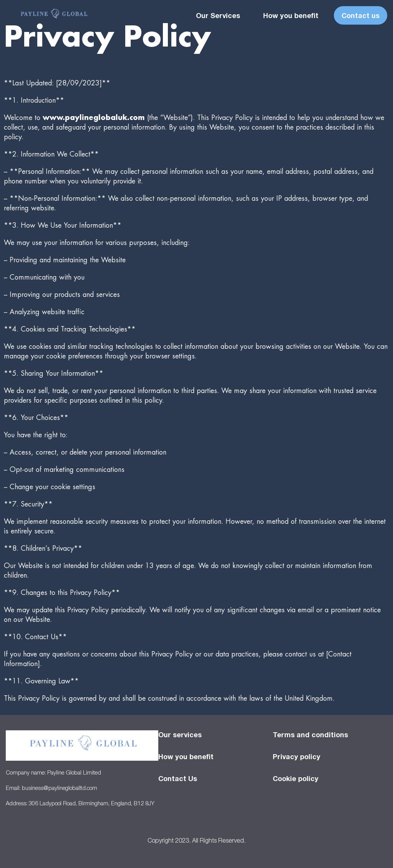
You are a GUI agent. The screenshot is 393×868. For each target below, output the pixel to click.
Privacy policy (297, 756)
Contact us (361, 15)
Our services (180, 735)
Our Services (218, 15)
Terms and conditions (310, 735)
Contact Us (178, 778)
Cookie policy (296, 778)
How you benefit (291, 15)
